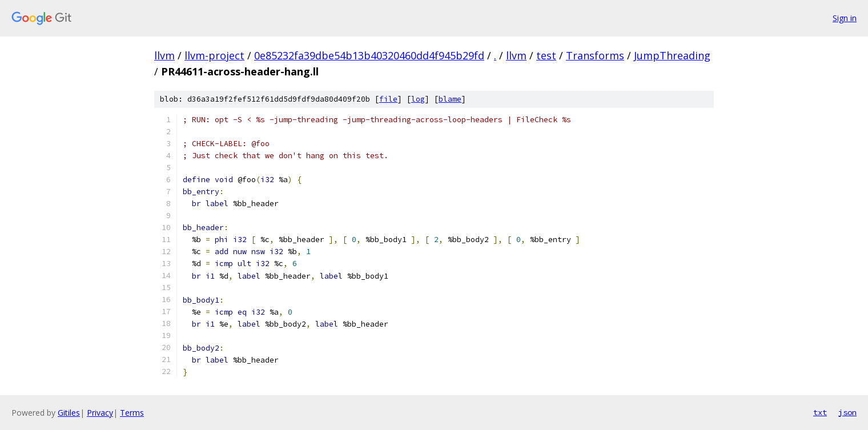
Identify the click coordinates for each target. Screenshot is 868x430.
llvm (164, 55)
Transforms (595, 55)
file (388, 99)
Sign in (845, 18)
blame (450, 99)
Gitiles (69, 413)
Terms (132, 413)
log (418, 99)
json (847, 412)
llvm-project (214, 55)
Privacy (100, 413)
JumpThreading (672, 55)
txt (820, 412)
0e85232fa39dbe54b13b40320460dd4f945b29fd (369, 55)
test (546, 55)
